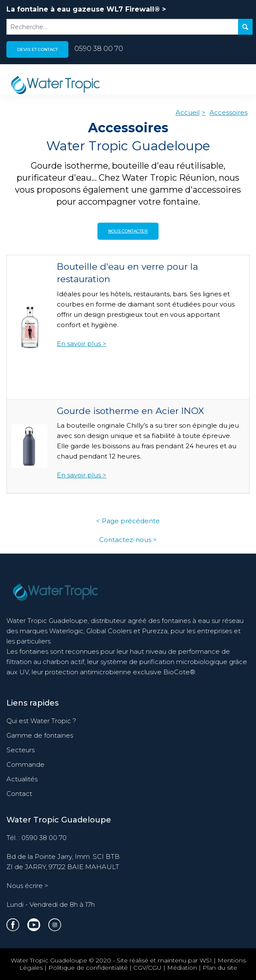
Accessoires (228, 112)
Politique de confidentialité (88, 968)
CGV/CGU (147, 968)
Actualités (22, 779)
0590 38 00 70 (99, 49)
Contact (19, 794)
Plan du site (220, 968)
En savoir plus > (82, 344)
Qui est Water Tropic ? (41, 721)
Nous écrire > (27, 886)
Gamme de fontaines (40, 735)
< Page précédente (128, 521)
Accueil (188, 112)
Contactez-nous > (128, 540)
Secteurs (21, 750)
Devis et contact (37, 49)
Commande (25, 764)
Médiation (182, 968)
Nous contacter (128, 231)
